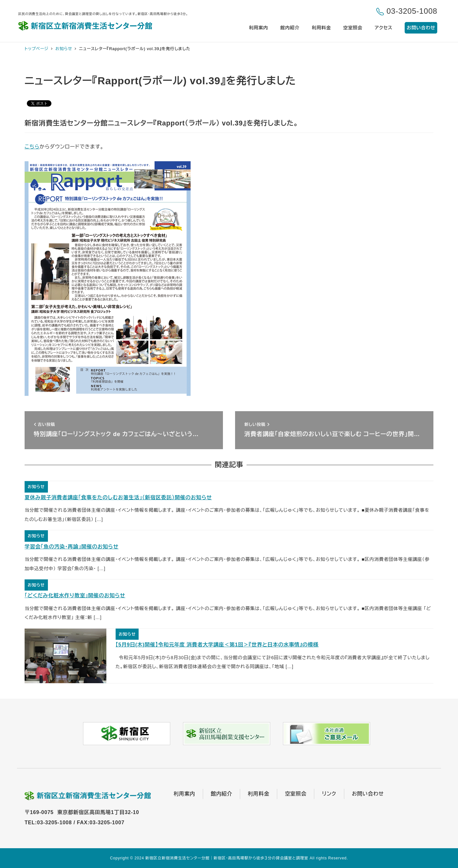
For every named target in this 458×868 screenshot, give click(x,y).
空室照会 (296, 794)
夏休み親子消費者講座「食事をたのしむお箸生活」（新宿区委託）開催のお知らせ (118, 498)
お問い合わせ (368, 794)
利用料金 (259, 794)
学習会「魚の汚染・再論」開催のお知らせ (72, 547)
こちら (32, 147)
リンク (329, 794)
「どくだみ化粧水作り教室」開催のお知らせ (75, 596)
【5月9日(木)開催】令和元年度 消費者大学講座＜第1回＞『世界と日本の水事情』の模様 (217, 645)
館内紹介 (221, 794)
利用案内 (184, 794)
